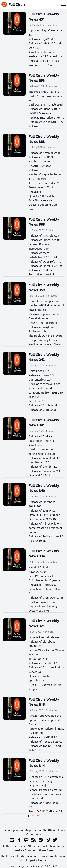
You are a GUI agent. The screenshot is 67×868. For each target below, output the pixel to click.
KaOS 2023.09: (38, 571)
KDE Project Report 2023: (45, 183)
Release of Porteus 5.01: (44, 584)
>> (38, 815)
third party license (35, 860)
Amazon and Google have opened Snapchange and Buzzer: (45, 720)
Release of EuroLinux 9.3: (45, 471)
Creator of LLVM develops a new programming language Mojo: (46, 781)
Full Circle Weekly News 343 (44, 357)
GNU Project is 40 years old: (46, 580)
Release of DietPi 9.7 (42, 157)
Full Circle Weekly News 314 (44, 763)
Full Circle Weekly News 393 (44, 78)
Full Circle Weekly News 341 (44, 422)
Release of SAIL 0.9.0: (42, 510)
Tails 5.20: (35, 397)
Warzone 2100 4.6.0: (42, 65)
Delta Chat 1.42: (39, 371)
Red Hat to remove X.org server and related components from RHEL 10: (46, 388)
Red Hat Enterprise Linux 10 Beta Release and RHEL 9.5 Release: (46, 122)
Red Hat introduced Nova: (45, 344)
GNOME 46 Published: (43, 322)
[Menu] (63, 4)
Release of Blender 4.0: (43, 466)
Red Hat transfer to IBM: (44, 60)
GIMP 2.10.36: (38, 541)
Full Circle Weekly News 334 (44, 553)
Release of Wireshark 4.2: (45, 458)
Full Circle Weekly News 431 (44, 17)
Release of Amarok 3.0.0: (44, 235)
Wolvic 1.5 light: (39, 567)
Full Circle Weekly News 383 (44, 139)
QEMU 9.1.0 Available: (43, 196)
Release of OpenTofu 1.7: (45, 261)
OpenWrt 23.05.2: (40, 475)
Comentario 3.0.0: (40, 379)
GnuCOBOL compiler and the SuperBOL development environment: (46, 305)
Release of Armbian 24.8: (45, 153)
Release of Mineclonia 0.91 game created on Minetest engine (46, 528)
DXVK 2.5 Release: (40, 113)
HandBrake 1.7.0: (39, 462)
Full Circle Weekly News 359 (44, 287)
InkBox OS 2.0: (38, 659)
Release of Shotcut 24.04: (45, 240)
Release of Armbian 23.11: (45, 405)
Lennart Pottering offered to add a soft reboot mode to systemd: (45, 794)
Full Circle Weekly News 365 (44, 222)
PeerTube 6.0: (37, 401)
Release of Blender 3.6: (43, 663)
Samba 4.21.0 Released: (44, 161)
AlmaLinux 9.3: (38, 445)
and (31, 100)
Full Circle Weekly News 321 (44, 623)
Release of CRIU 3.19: (42, 410)
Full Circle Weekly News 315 (44, 702)
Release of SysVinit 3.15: (44, 39)
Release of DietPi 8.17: (43, 737)
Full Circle (13, 4)
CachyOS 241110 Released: (46, 104)
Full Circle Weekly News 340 (44, 488)
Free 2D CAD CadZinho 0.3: (46, 811)
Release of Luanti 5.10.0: (44, 109)
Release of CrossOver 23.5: (46, 597)
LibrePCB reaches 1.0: (42, 576)
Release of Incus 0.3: (42, 375)
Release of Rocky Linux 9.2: (46, 741)
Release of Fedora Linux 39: (46, 536)
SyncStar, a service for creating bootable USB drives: (43, 204)
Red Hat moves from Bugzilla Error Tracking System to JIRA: (43, 606)
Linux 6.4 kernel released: (45, 637)
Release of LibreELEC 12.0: (46, 266)
